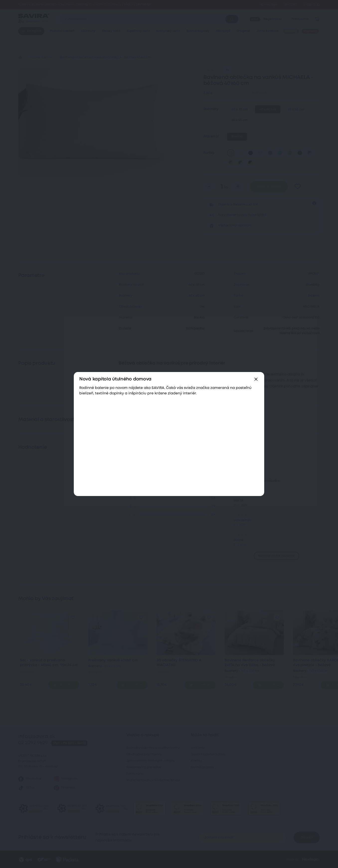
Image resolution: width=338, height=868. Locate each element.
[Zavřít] (256, 379)
